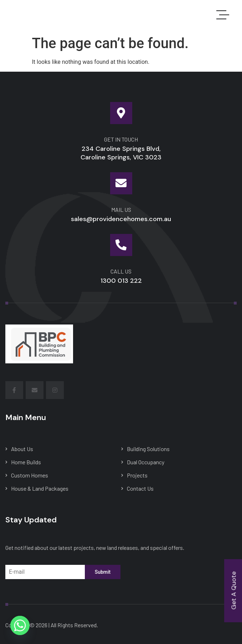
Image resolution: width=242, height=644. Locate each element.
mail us (121, 209)
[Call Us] (121, 245)
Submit (103, 572)
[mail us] (121, 183)
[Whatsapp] (20, 625)
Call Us (121, 271)
